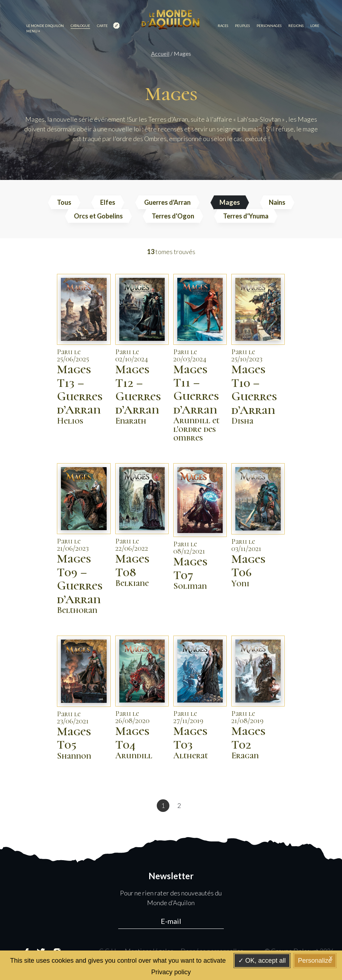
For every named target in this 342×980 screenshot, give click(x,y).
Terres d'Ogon (173, 216)
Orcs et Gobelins (98, 216)
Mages (230, 202)
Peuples (242, 26)
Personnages (269, 26)
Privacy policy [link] (171, 972)
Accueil (160, 53)
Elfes (108, 202)
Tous (64, 202)
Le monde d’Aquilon (45, 26)
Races (223, 26)
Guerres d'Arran (167, 202)
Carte (108, 26)
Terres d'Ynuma (246, 216)
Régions (296, 26)
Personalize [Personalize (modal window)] (315, 961)
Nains (277, 202)
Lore (315, 26)
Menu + (33, 31)
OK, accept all (262, 961)
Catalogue (80, 26)
